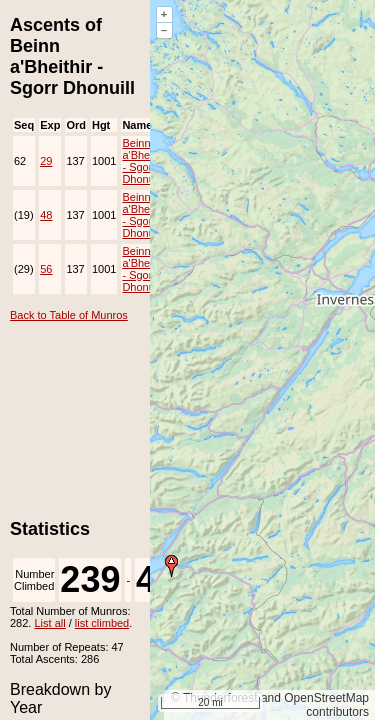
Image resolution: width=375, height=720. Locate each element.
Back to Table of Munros (69, 315)
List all (49, 623)
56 (46, 269)
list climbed (102, 623)
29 (46, 161)
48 (46, 215)
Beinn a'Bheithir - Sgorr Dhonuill (145, 161)
